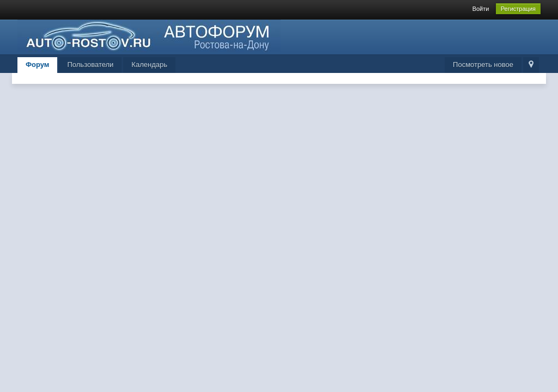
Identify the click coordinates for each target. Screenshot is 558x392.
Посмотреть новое (483, 65)
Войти (481, 9)
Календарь (149, 65)
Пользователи (90, 65)
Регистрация (518, 9)
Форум (37, 65)
